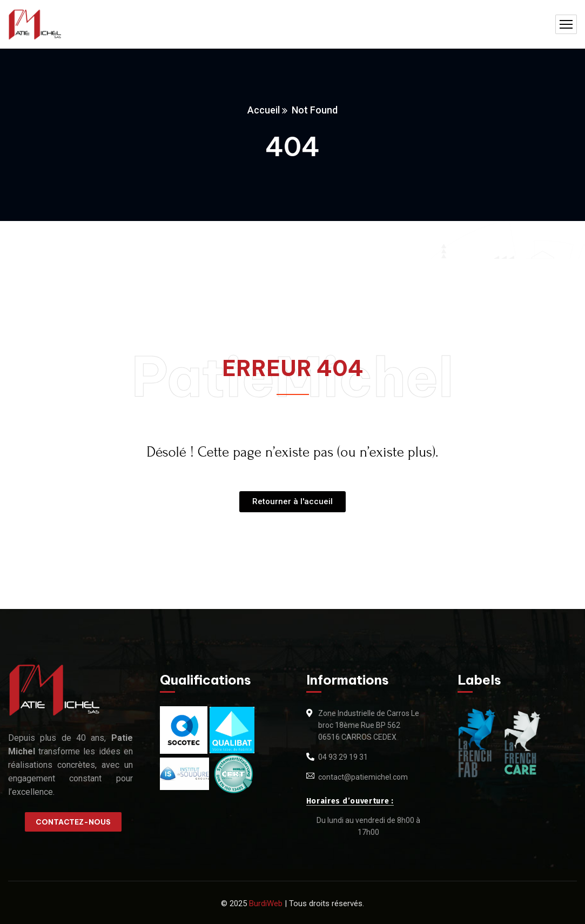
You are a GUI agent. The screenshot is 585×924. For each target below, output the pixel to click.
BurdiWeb (266, 903)
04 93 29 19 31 (343, 757)
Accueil (264, 110)
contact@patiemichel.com (363, 777)
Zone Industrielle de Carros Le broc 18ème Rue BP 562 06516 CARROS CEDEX (369, 725)
